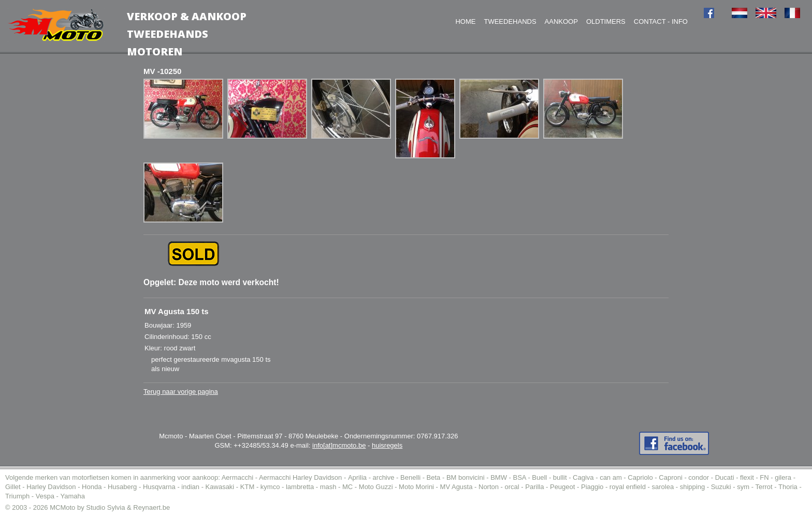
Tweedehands (510, 21)
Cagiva (583, 477)
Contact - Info (661, 21)
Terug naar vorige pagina (181, 392)
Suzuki (721, 487)
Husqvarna (159, 487)
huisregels (387, 445)
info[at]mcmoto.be (339, 445)
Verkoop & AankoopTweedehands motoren (187, 34)
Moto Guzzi (376, 487)
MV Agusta (456, 487)
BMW (499, 477)
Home (465, 21)
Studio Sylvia (105, 507)
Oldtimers (606, 21)
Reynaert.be (151, 507)
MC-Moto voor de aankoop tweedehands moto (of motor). (56, 25)
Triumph (17, 496)
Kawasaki (220, 487)
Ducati (725, 477)
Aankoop (561, 21)
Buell (539, 477)
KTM (247, 487)
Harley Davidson (51, 487)
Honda (92, 487)
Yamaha (72, 496)
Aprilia (357, 477)
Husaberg (122, 487)
